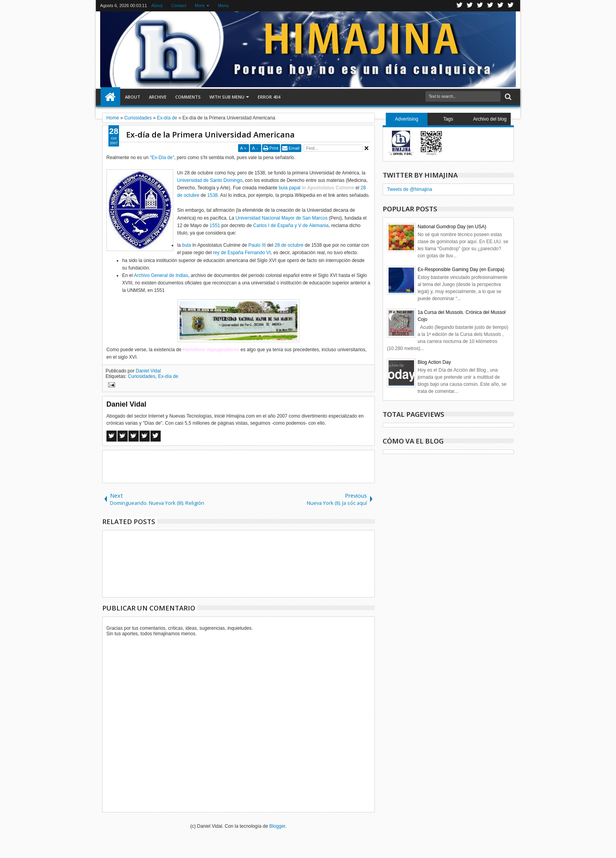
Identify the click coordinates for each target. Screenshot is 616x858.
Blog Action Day (434, 362)
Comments (188, 97)
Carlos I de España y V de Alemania (291, 225)
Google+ (480, 6)
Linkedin (500, 6)
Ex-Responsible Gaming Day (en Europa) (461, 269)
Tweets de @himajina (410, 189)
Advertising (406, 119)
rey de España (228, 253)
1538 (213, 195)
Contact (179, 5)
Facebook (470, 6)
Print (274, 148)
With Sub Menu (227, 97)
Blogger (277, 826)
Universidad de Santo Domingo (210, 180)
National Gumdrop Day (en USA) (452, 227)
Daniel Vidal (148, 371)
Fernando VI (258, 253)
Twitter (460, 6)
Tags (448, 119)
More (200, 5)
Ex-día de (168, 376)
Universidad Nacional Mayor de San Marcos (282, 218)
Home (110, 97)
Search (507, 97)
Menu (224, 5)
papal (294, 188)
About (157, 5)
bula (283, 188)
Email (294, 148)
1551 (215, 225)
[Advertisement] (238, 466)
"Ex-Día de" (162, 158)
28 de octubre (289, 245)
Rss (490, 6)
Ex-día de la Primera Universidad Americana (210, 135)
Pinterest (511, 6)
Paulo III (257, 245)
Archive (158, 97)
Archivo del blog (490, 119)
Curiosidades (142, 376)
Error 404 (269, 97)
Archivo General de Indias (161, 275)
